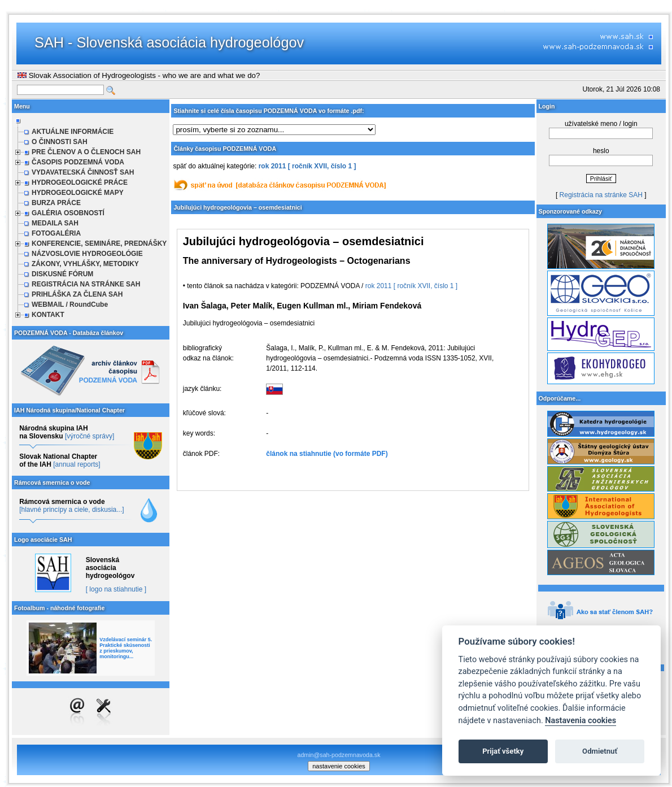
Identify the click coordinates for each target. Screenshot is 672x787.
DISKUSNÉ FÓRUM (62, 274)
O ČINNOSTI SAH (60, 142)
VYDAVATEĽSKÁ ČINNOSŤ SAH (83, 172)
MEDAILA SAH (55, 223)
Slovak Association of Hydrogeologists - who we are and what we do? (139, 75)
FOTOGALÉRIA (56, 233)
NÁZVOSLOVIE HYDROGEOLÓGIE (87, 254)
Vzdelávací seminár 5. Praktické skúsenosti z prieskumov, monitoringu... (126, 648)
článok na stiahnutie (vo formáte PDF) (327, 454)
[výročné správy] (90, 436)
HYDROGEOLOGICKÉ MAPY (78, 193)
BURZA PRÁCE (56, 203)
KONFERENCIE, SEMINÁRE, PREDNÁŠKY (99, 244)
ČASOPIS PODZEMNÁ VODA (78, 162)
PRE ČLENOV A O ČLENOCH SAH (86, 152)
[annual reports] (77, 464)
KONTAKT (48, 315)
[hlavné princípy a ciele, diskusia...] (71, 510)
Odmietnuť (600, 751)
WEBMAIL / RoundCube (70, 305)
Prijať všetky (503, 751)
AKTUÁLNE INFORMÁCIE (73, 132)
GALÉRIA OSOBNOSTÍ (68, 213)
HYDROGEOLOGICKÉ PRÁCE (80, 182)
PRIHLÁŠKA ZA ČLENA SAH (77, 294)
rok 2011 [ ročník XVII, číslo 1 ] (307, 166)
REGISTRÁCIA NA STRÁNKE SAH (86, 284)
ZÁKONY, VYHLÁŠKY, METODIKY (85, 264)
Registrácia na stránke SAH (601, 195)
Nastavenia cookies (581, 721)
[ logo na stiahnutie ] (116, 589)
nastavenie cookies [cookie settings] (339, 766)
